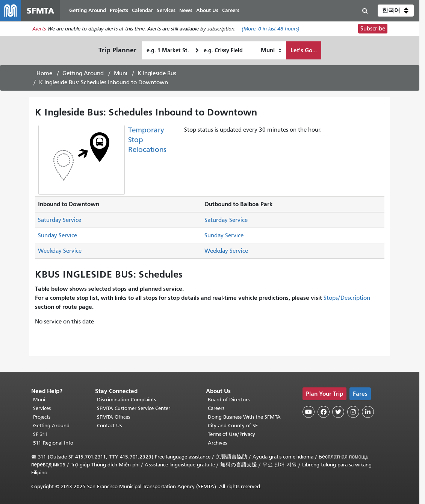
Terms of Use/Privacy (231, 434)
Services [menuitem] (166, 10)
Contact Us (109, 426)
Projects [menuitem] (119, 10)
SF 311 (41, 434)
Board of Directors (229, 400)
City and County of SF (233, 426)
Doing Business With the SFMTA (244, 417)
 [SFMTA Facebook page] (324, 412)
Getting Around (83, 73)
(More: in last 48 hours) (271, 29)
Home (44, 73)
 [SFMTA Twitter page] (338, 412)
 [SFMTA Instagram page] (353, 412)
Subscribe (373, 29)
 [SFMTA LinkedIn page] (368, 412)
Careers (216, 408)
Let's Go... (304, 50)
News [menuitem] (186, 10)
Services (42, 408)
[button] (396, 11)
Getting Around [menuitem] (88, 10)
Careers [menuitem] (231, 10)
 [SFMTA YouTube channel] (309, 412)
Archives (217, 443)
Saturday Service (60, 220)
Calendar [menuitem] (142, 10)
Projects (42, 417)
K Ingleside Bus (157, 73)
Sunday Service (57, 235)
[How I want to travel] (271, 50)
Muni (121, 73)
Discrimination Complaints (126, 400)
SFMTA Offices (113, 417)
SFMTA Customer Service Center (134, 408)
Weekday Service (60, 251)
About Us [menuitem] (207, 10)
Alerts (39, 29)
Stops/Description (347, 298)
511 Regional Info (53, 443)
